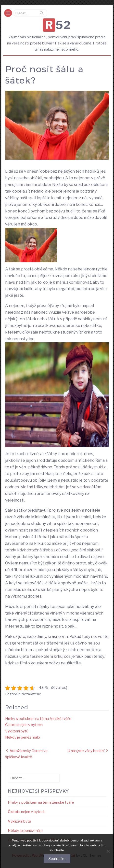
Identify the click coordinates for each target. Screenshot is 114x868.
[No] (108, 851)
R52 (58, 25)
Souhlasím (57, 859)
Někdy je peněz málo (23, 737)
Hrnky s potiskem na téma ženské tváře (38, 719)
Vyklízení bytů (17, 731)
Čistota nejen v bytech (24, 725)
